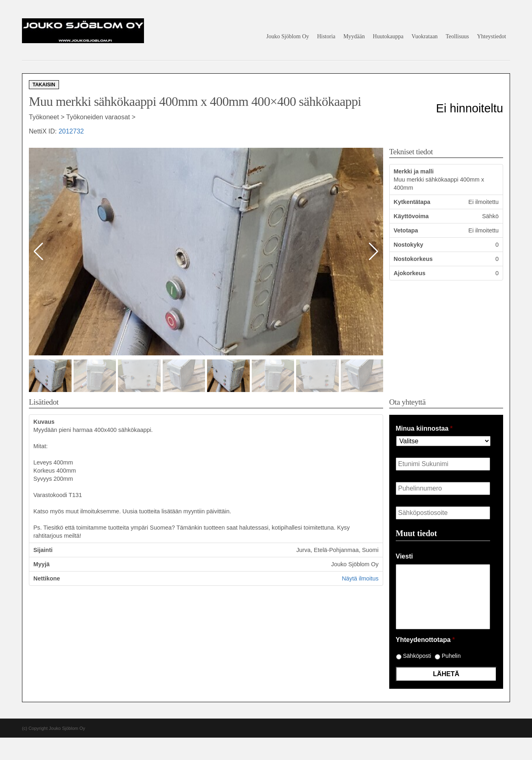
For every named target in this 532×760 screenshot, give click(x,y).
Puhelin (451, 656)
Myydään (354, 36)
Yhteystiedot (492, 36)
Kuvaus (44, 422)
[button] (374, 252)
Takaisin (44, 85)
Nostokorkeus (413, 259)
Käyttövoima (411, 216)
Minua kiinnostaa (424, 428)
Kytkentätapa (412, 202)
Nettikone (47, 578)
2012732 (71, 131)
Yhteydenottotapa (425, 640)
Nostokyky (409, 245)
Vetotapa (406, 230)
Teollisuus (457, 36)
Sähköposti (417, 656)
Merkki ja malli (414, 171)
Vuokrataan (425, 36)
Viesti (404, 556)
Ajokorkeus (410, 273)
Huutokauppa (388, 36)
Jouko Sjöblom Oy (288, 36)
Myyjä (41, 564)
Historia (326, 36)
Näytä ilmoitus (360, 578)
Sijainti (43, 550)
